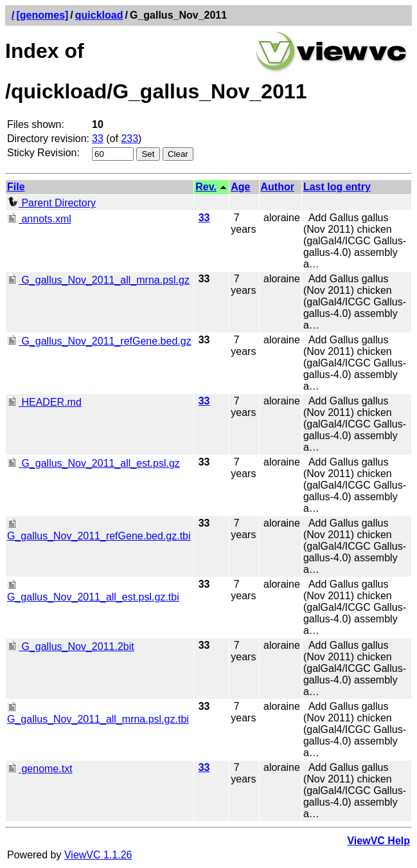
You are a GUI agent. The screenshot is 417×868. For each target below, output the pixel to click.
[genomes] (42, 15)
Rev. (206, 187)
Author (278, 187)
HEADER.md (44, 402)
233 (129, 139)
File (16, 187)
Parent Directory (51, 203)
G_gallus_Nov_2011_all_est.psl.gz (93, 463)
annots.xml (39, 219)
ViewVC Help (378, 841)
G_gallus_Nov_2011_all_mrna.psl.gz (98, 280)
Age (240, 187)
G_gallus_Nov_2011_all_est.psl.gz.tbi (93, 591)
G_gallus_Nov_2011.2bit (71, 646)
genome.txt (40, 769)
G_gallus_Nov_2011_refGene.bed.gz (99, 341)
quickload (99, 15)
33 (98, 139)
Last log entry (337, 187)
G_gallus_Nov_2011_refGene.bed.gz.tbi (99, 530)
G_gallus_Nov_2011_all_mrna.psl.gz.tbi (98, 713)
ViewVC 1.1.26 (98, 855)
